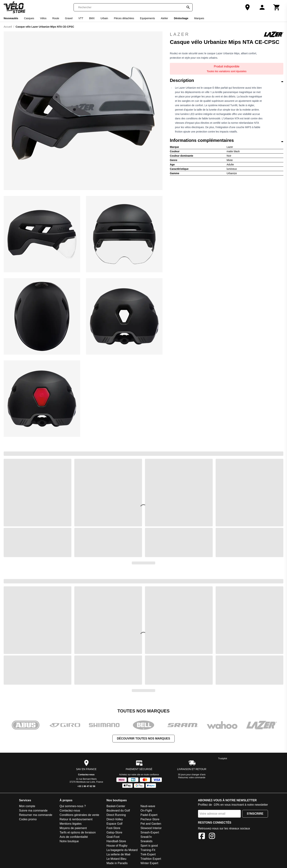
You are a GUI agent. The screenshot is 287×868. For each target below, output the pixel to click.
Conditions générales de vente (79, 815)
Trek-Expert (148, 854)
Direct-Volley (115, 819)
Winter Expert (149, 863)
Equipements (148, 18)
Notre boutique (69, 841)
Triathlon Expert (151, 859)
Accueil (8, 27)
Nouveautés (11, 18)
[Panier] (277, 7)
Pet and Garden (151, 824)
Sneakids (147, 841)
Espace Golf (114, 824)
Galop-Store (114, 832)
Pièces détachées (124, 18)
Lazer (227, 34)
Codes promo (28, 819)
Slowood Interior (151, 828)
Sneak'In (146, 837)
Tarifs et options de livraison (78, 832)
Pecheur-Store (150, 819)
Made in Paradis (117, 863)
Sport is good (149, 846)
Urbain (104, 18)
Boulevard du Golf (118, 811)
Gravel (69, 18)
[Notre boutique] (247, 7)
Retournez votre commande (192, 778)
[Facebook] (202, 836)
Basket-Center (116, 806)
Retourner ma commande (36, 815)
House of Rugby (117, 846)
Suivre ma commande (33, 811)
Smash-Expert (150, 832)
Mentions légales (70, 824)
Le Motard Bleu (117, 859)
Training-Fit (148, 850)
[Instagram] (212, 836)
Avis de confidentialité (74, 837)
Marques (199, 18)
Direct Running (116, 815)
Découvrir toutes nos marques (143, 739)
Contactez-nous (86, 775)
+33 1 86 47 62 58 (86, 786)
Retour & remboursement (76, 819)
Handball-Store (116, 841)
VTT (81, 18)
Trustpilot (223, 759)
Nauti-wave (148, 806)
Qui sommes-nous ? (73, 806)
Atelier (165, 18)
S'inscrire (255, 814)
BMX (92, 18)
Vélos (43, 18)
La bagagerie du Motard (122, 850)
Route (56, 18)
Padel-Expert (149, 815)
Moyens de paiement (73, 828)
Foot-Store (113, 828)
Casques (29, 18)
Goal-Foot (113, 837)
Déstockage (181, 18)
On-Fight (146, 811)
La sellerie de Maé (119, 854)
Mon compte (27, 806)
